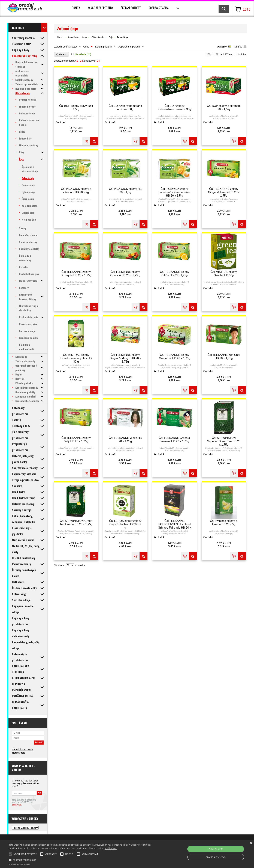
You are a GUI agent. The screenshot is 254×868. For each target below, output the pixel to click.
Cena (86, 47)
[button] (86, 860)
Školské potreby (131, 8)
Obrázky (222, 47)
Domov (76, 8)
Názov (74, 47)
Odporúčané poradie (129, 47)
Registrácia (19, 753)
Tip (210, 54)
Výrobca (61, 54)
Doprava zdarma (159, 8)
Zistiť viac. (17, 805)
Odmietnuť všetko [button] (216, 857)
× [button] (251, 843)
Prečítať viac (111, 848)
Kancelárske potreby (100, 8)
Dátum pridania (104, 47)
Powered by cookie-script (20, 865)
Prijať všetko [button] (216, 849)
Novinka (241, 54)
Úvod (60, 37)
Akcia (219, 54)
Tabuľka (238, 47)
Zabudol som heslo (22, 749)
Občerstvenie (98, 37)
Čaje (111, 37)
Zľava (229, 54)
